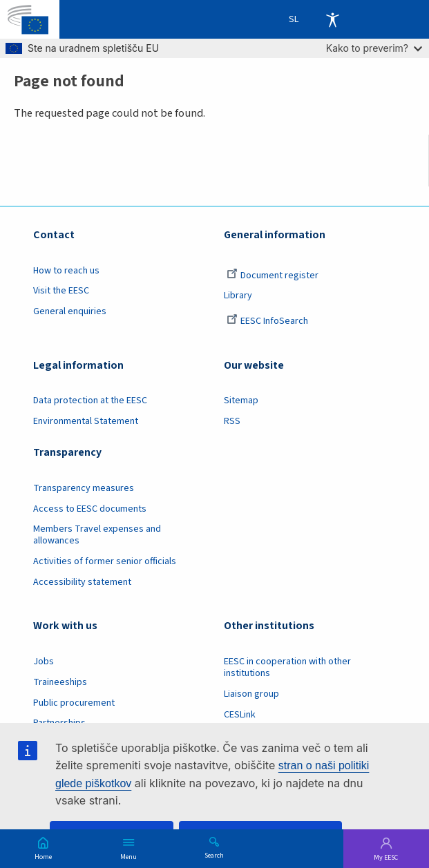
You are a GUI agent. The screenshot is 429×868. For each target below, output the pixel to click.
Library (238, 296)
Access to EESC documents (90, 509)
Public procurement (74, 703)
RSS (232, 421)
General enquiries (70, 311)
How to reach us (66, 271)
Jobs (44, 662)
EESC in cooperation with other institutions (287, 667)
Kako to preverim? (374, 48)
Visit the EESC (61, 291)
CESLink (240, 715)
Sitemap (241, 401)
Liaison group (251, 694)
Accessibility (332, 19)
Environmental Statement (86, 421)
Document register (273, 276)
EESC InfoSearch (267, 321)
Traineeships (60, 682)
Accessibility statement (82, 582)
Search (214, 855)
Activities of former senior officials (105, 561)
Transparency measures (84, 488)
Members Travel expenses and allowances (97, 535)
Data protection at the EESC (90, 401)
